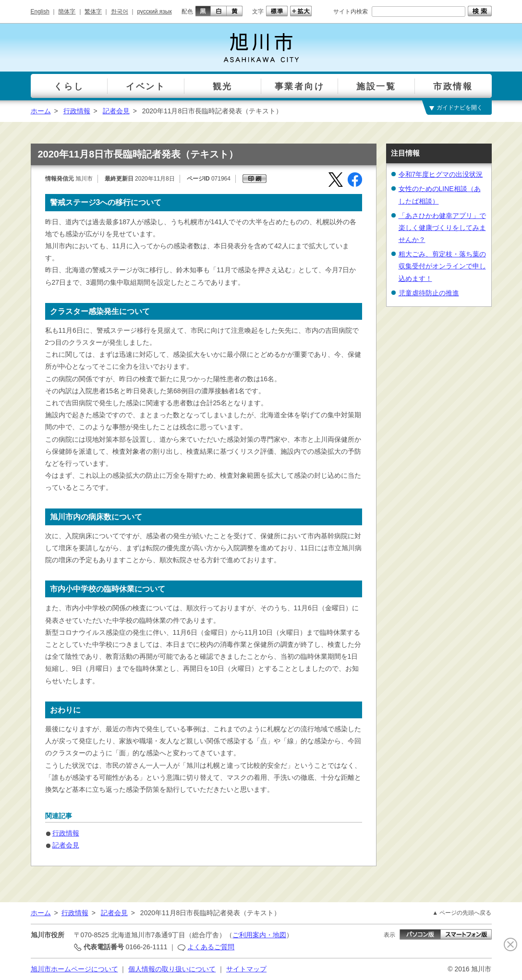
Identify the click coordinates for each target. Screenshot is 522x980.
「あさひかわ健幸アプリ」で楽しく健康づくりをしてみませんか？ (442, 228)
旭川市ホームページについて (74, 969)
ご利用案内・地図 (259, 935)
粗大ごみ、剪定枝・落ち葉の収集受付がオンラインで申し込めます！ (442, 266)
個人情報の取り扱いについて (172, 969)
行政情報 (77, 111)
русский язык (155, 12)
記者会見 (116, 111)
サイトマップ (246, 969)
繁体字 (93, 12)
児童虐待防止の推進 (429, 293)
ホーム (41, 111)
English (40, 12)
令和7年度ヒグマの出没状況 (441, 174)
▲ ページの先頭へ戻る (462, 913)
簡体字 (67, 12)
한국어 (120, 12)
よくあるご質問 (211, 947)
